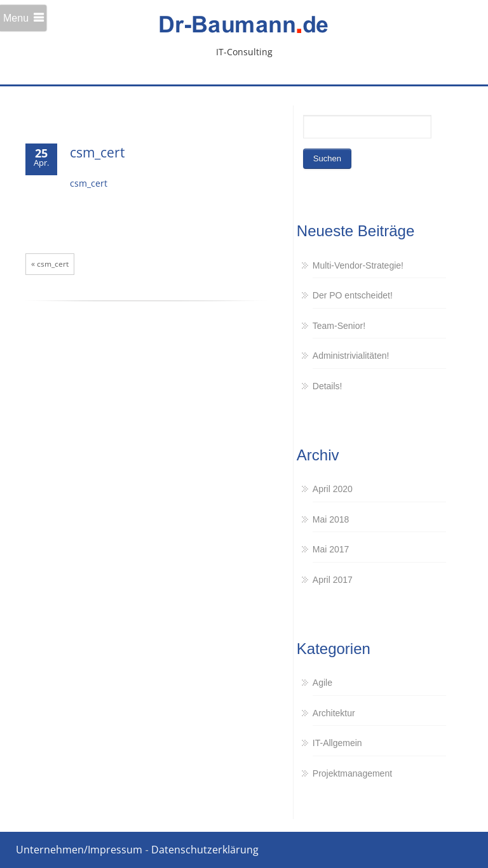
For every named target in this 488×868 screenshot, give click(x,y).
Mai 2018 (331, 519)
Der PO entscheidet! (353, 295)
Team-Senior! (339, 326)
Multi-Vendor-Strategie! (358, 265)
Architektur (334, 713)
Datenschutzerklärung (205, 850)
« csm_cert (50, 264)
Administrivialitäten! (351, 356)
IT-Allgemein (337, 743)
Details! (328, 386)
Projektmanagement (352, 773)
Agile (322, 683)
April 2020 (333, 489)
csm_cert (97, 152)
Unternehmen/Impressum (79, 850)
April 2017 (333, 580)
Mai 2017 (331, 549)
